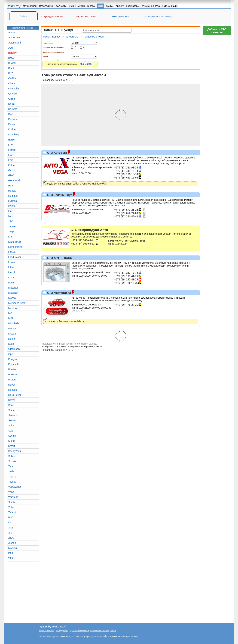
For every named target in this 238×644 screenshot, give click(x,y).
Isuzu (11, 211)
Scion (11, 426)
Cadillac (13, 78)
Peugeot (13, 359)
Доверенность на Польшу (159, 16)
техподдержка (62, 631)
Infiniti (12, 206)
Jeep (11, 232)
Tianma (12, 477)
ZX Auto (13, 512)
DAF (11, 114)
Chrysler (13, 94)
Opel (11, 354)
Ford (11, 160)
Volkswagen (15, 487)
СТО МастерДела (59, 293)
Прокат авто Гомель (86, 16)
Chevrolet (14, 89)
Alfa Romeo (15, 37)
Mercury (13, 308)
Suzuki (12, 461)
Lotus (11, 277)
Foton (11, 165)
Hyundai (13, 201)
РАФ (11, 553)
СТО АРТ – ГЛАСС (59, 258)
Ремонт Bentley (52, 37)
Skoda (12, 441)
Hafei (11, 186)
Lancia (12, 252)
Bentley (12, 53)
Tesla (11, 471)
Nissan (12, 334)
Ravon (12, 385)
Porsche (13, 374)
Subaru (12, 456)
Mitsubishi (14, 323)
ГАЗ (10, 523)
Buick (11, 68)
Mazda (12, 298)
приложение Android (100, 631)
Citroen (12, 99)
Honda (12, 191)
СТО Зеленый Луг (59, 195)
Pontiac (12, 369)
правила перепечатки (79, 631)
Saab (11, 405)
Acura (12, 32)
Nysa (11, 344)
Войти (24, 16)
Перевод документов (52, 16)
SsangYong (15, 451)
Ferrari (12, 150)
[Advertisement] (217, 90)
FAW (11, 145)
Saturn (12, 420)
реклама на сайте (46, 631)
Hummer (13, 196)
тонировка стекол (94, 37)
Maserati (13, 288)
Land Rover (15, 257)
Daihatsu (13, 119)
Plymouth (13, 364)
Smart (12, 446)
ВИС (11, 517)
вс (84, 47)
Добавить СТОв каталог (217, 31)
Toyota (12, 482)
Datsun (12, 124)
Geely (12, 170)
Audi (11, 48)
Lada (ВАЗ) (15, 242)
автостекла (72, 37)
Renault (13, 390)
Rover (12, 400)
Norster (12, 339)
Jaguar (12, 226)
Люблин (13, 543)
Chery (12, 83)
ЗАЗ (11, 528)
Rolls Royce (15, 395)
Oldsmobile (14, 349)
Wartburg (13, 497)
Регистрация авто (120, 16)
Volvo (11, 492)
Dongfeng (14, 135)
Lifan (11, 267)
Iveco (11, 216)
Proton (12, 380)
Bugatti (12, 63)
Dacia (11, 104)
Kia (10, 237)
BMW (11, 58)
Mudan (12, 329)
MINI (11, 318)
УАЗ (11, 558)
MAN (11, 283)
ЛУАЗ (11, 538)
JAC (11, 221)
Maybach (13, 293)
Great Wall (14, 180)
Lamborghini (15, 247)
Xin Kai (12, 502)
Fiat (10, 155)
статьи (113, 631)
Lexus (12, 262)
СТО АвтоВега (57, 153)
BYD (11, 73)
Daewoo (13, 109)
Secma (12, 436)
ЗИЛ (11, 533)
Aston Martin (15, 43)
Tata (11, 466)
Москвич (13, 548)
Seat (11, 431)
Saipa (11, 410)
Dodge (12, 129)
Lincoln (12, 272)
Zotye (11, 507)
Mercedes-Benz (17, 303)
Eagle (11, 140)
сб (75, 47)
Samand (13, 415)
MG (10, 313)
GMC (11, 175)
